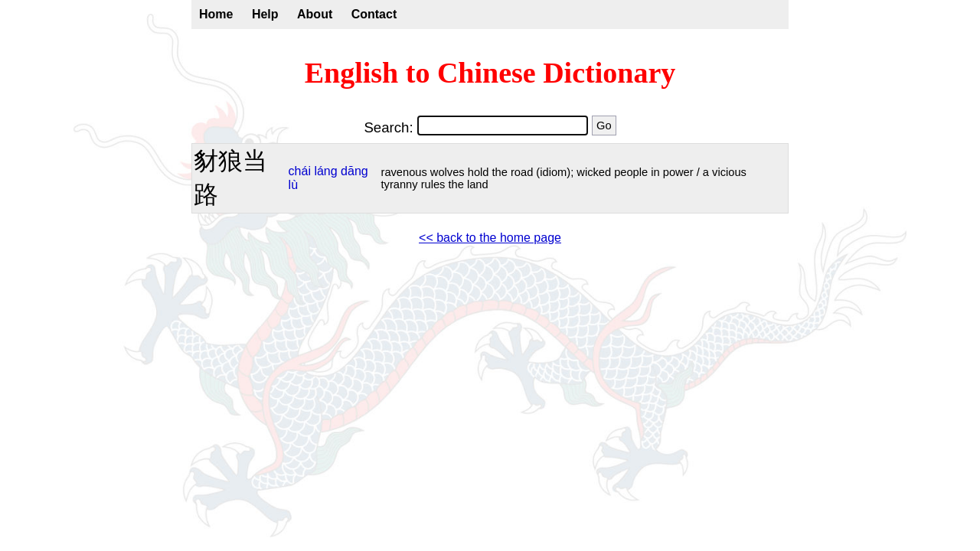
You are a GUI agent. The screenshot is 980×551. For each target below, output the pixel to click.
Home (216, 14)
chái (300, 171)
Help (265, 14)
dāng (354, 171)
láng (325, 171)
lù (293, 185)
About (315, 14)
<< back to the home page (490, 238)
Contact (374, 14)
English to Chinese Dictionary (490, 73)
